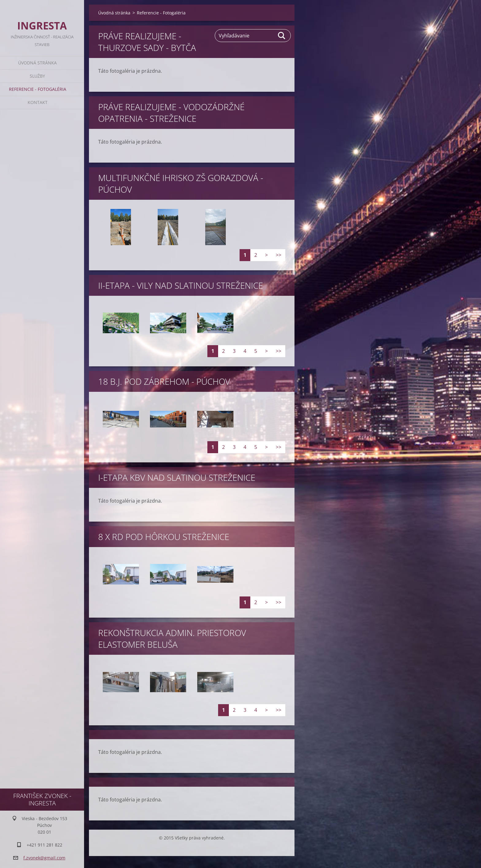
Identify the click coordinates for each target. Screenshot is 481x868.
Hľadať (282, 36)
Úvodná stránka (37, 63)
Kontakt (38, 102)
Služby (37, 76)
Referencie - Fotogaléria (38, 89)
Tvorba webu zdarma (189, 848)
